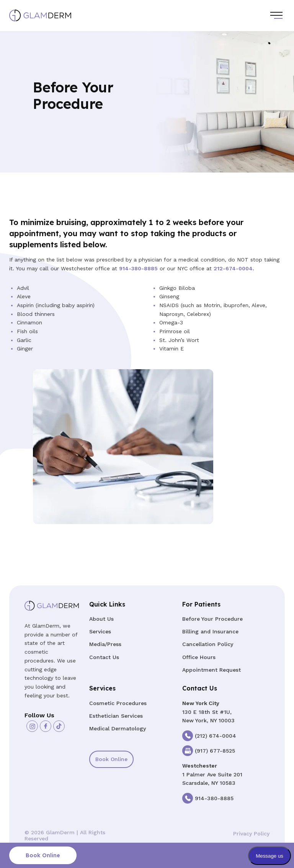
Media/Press (105, 644)
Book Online (111, 759)
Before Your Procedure (212, 619)
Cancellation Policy (208, 644)
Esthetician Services (116, 716)
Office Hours (199, 657)
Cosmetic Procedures (118, 703)
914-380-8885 (138, 268)
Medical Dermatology (118, 728)
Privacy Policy (251, 833)
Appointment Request (212, 670)
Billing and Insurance (210, 631)
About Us (101, 619)
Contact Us (104, 657)
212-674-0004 (233, 268)
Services (100, 631)
